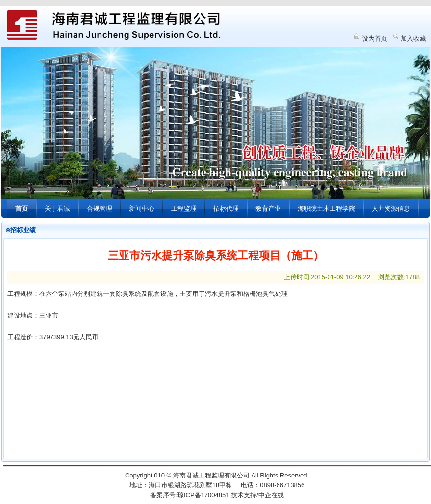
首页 (22, 208)
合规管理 (100, 208)
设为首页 (375, 39)
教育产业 (268, 208)
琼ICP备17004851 (203, 495)
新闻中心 (142, 208)
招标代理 (226, 208)
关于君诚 (57, 208)
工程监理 (184, 208)
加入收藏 (413, 39)
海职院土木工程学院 (326, 208)
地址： (139, 485)
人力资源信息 (391, 208)
